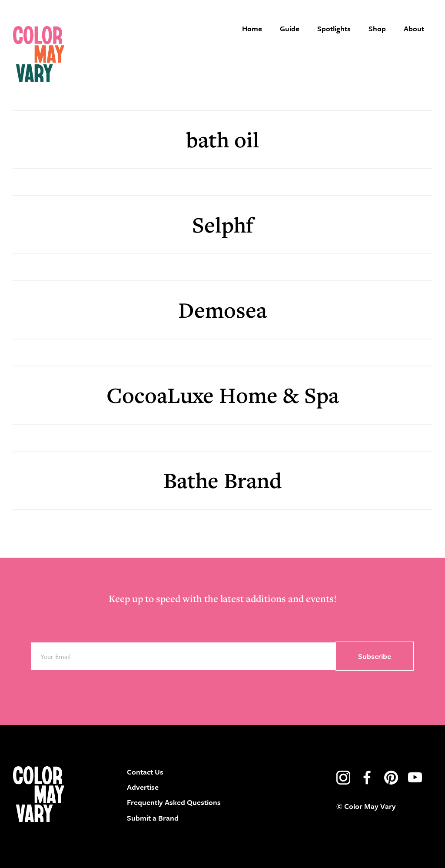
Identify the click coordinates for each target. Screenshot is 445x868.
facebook (367, 778)
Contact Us (145, 772)
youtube (415, 778)
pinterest (391, 778)
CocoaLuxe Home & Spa (223, 395)
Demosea (222, 310)
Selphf (223, 224)
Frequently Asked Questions (174, 802)
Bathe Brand (222, 480)
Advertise (143, 787)
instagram (343, 778)
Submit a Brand (153, 818)
